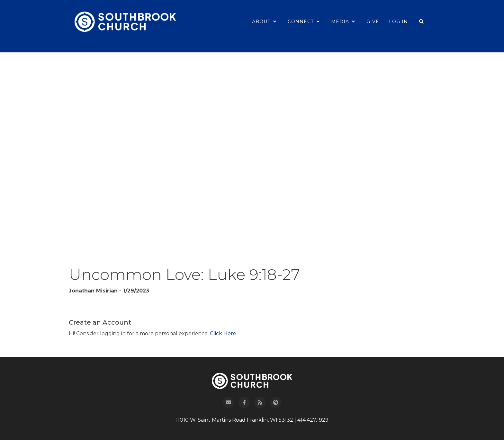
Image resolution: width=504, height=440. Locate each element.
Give (373, 22)
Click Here (223, 333)
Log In (398, 22)
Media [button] (343, 22)
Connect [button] (304, 22)
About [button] (264, 22)
